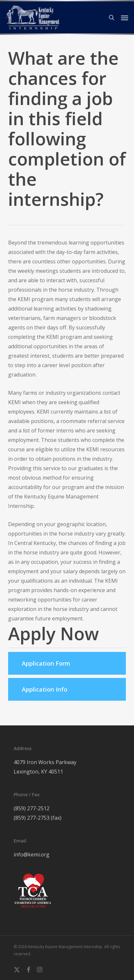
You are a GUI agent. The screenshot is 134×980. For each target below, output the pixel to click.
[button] (125, 18)
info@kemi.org (32, 854)
